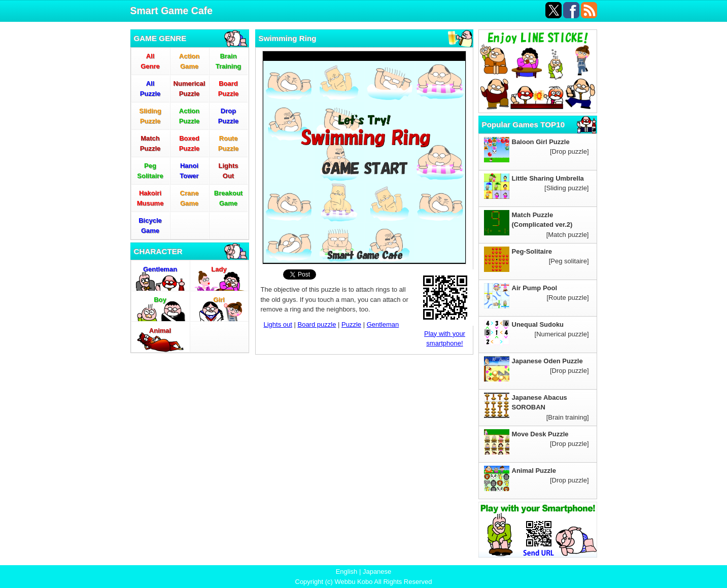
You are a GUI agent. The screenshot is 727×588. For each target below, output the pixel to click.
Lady (219, 269)
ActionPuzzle (189, 116)
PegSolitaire (150, 171)
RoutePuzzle (228, 143)
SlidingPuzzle (150, 116)
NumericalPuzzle (189, 89)
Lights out (278, 324)
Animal (160, 331)
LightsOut (229, 171)
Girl (219, 300)
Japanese (377, 572)
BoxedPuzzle (189, 143)
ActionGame (189, 61)
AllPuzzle (150, 89)
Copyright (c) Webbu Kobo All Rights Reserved (364, 582)
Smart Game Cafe (172, 11)
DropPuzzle (228, 116)
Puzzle (351, 324)
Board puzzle (317, 324)
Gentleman (160, 269)
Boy (160, 300)
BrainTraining (229, 61)
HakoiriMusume (150, 198)
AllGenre (150, 61)
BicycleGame (150, 226)
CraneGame (189, 198)
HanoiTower (189, 171)
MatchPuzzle (150, 143)
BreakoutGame (228, 198)
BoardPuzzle (228, 89)
